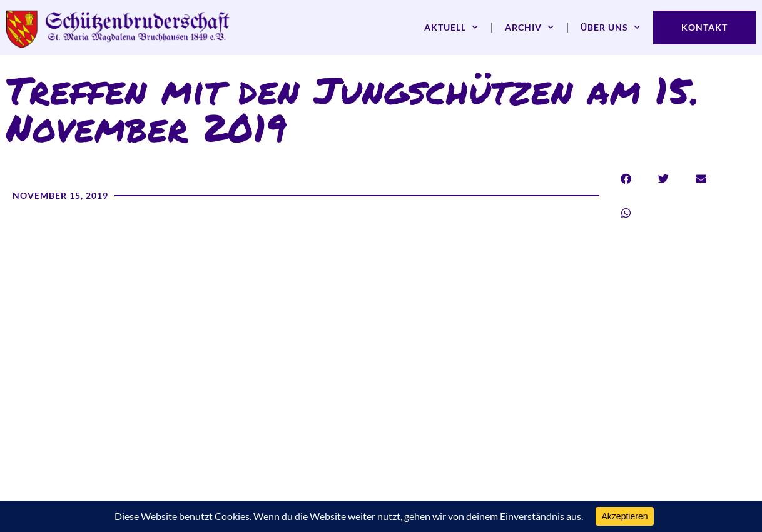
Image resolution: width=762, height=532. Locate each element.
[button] (626, 178)
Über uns (611, 28)
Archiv (530, 28)
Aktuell (451, 28)
